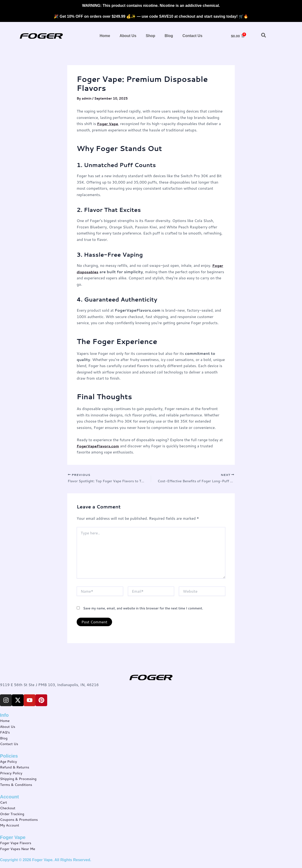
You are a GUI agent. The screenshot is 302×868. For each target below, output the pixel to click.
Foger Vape (108, 124)
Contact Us (192, 36)
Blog (169, 36)
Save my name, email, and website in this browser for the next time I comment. (143, 609)
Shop (151, 36)
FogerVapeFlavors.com (100, 446)
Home (105, 36)
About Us (128, 36)
